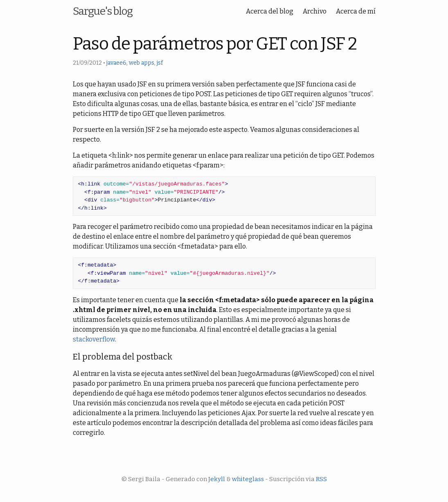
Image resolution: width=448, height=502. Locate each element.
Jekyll (217, 479)
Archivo (315, 11)
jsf (160, 63)
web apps (142, 63)
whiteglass (248, 479)
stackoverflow (94, 339)
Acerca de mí (356, 11)
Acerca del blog (270, 11)
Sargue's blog (103, 11)
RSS (321, 479)
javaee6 (116, 63)
